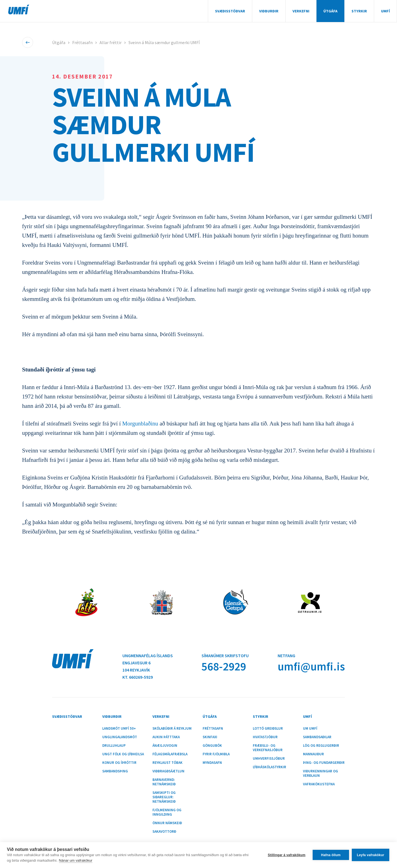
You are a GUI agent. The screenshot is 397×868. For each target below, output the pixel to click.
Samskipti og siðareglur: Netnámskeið (164, 797)
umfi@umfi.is (311, 666)
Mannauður (313, 754)
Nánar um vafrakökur (76, 860)
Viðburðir (269, 11)
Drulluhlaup (114, 746)
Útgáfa (330, 11)
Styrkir (359, 11)
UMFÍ (19, 10)
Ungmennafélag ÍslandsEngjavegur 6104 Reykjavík (148, 663)
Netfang (286, 656)
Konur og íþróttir (119, 763)
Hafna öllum (331, 855)
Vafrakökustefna (319, 784)
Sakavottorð (164, 832)
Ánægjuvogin (165, 746)
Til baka (28, 42)
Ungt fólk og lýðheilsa (123, 754)
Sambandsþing (115, 771)
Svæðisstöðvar (230, 11)
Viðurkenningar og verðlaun (320, 773)
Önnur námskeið (167, 823)
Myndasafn (212, 763)
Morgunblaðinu (140, 424)
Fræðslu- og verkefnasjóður (268, 748)
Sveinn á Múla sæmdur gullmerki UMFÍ (164, 42)
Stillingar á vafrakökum (287, 855)
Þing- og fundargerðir (324, 763)
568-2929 (224, 666)
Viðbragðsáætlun (168, 771)
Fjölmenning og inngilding (167, 812)
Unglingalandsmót (120, 737)
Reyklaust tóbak (167, 763)
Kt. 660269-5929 (138, 677)
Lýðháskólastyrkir (269, 767)
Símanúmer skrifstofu (225, 656)
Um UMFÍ (310, 729)
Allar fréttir (111, 42)
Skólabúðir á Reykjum (172, 729)
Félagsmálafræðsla (170, 754)
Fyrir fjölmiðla (216, 754)
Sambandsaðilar (317, 737)
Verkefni (301, 11)
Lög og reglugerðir (321, 746)
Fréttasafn (82, 42)
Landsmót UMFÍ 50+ (119, 729)
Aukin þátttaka (166, 737)
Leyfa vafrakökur (370, 855)
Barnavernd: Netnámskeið (164, 782)
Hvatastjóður (265, 737)
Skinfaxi (210, 737)
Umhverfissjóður (269, 759)
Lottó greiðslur (268, 729)
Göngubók (212, 746)
